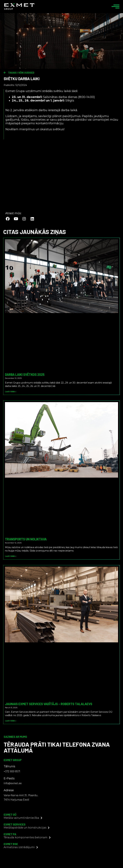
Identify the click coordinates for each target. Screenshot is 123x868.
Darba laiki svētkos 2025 (25, 375)
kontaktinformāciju (50, 123)
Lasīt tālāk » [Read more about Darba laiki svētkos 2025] (11, 391)
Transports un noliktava (26, 539)
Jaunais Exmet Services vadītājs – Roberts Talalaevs (49, 704)
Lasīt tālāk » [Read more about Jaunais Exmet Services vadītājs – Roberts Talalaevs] (11, 721)
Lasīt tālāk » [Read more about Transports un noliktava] (11, 556)
